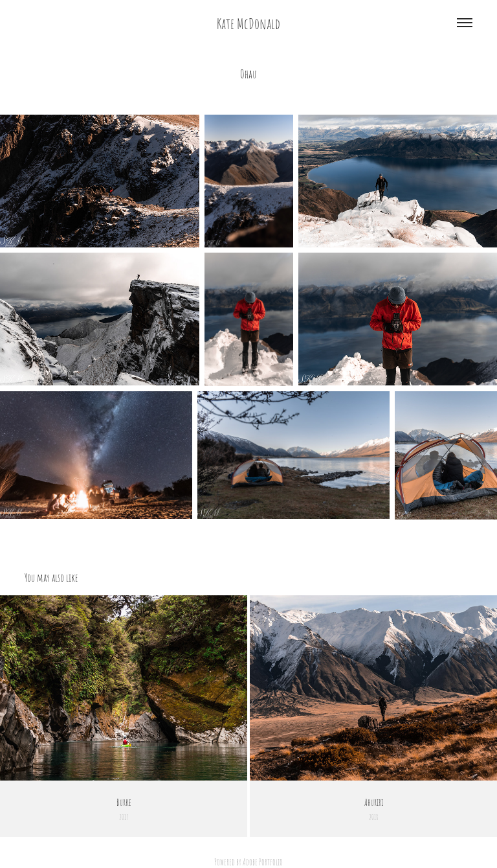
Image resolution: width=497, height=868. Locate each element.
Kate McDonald (248, 23)
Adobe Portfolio (263, 862)
